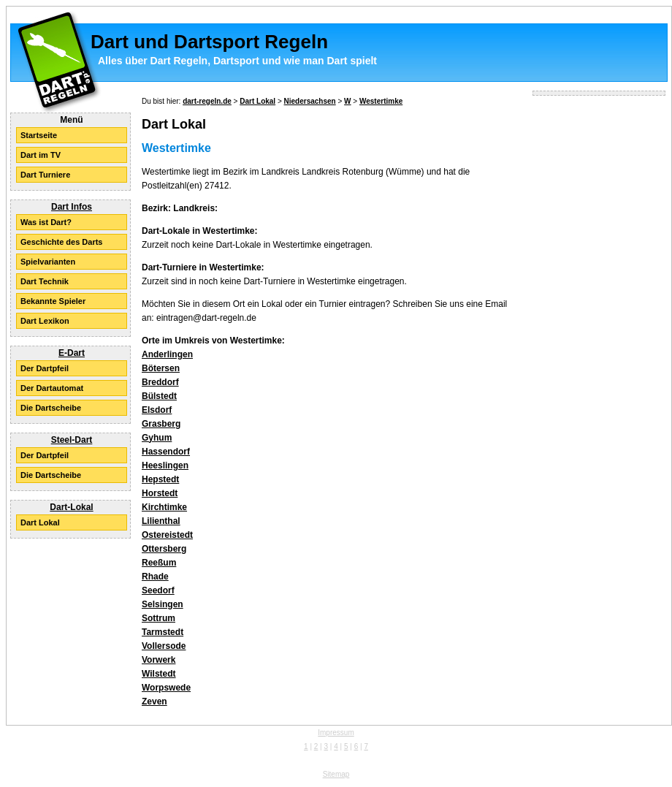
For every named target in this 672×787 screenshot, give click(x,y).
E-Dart (72, 353)
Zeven (154, 702)
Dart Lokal (40, 522)
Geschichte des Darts (62, 242)
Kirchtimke (164, 507)
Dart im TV (41, 155)
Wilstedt (159, 674)
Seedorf (158, 590)
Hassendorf (166, 452)
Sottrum (159, 618)
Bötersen (161, 368)
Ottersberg (164, 549)
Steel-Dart (72, 440)
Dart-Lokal (71, 507)
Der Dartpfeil (45, 368)
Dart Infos (72, 207)
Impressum (336, 733)
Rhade (155, 577)
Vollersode (164, 646)
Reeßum (159, 563)
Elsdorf (157, 410)
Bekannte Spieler (53, 301)
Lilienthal (161, 521)
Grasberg (161, 424)
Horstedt (160, 493)
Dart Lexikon (45, 321)
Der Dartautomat (52, 388)
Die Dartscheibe (51, 408)
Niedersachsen (310, 101)
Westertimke (381, 101)
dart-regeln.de (207, 101)
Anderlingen (167, 354)
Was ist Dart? (46, 222)
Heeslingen (165, 465)
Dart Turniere (45, 175)
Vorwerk (159, 660)
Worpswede (166, 688)
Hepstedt (160, 479)
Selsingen (163, 604)
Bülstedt (159, 396)
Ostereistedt (167, 535)
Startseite (39, 135)
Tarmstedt (163, 632)
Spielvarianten (48, 262)
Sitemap (336, 774)
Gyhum (157, 438)
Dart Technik (45, 281)
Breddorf (160, 382)
